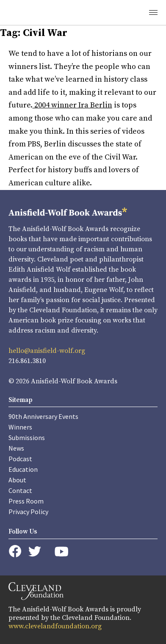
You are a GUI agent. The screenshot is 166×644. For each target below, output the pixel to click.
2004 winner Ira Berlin (72, 105)
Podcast (20, 459)
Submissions (27, 438)
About (17, 480)
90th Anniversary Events (43, 416)
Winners (20, 427)
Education (23, 469)
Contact (20, 490)
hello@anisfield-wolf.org (47, 351)
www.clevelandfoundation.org (55, 626)
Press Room (26, 501)
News (16, 448)
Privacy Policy (28, 512)
